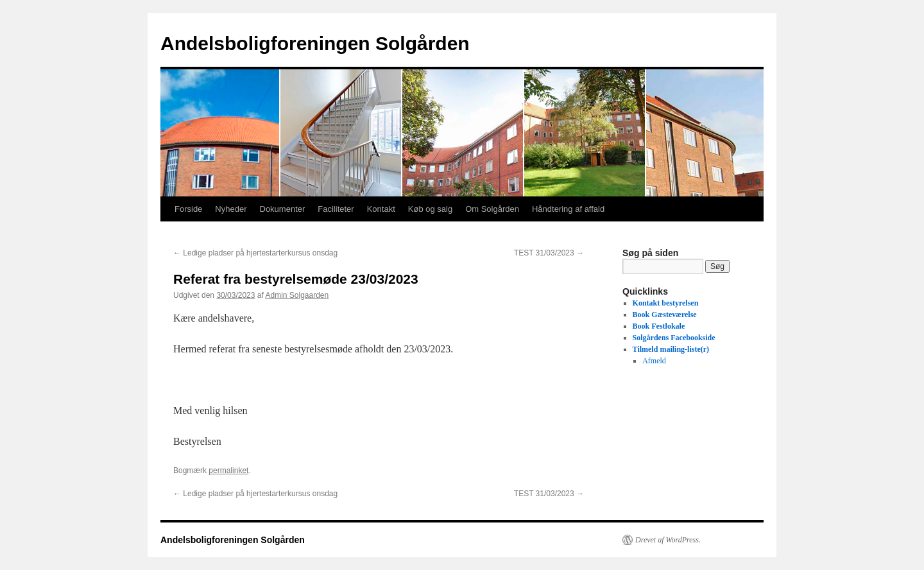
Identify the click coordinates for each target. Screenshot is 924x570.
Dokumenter (283, 209)
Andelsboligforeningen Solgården (315, 43)
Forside (188, 209)
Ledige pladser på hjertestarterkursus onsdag (255, 253)
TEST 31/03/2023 (549, 253)
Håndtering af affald (568, 209)
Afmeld (654, 361)
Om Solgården (492, 209)
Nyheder (231, 209)
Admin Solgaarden (297, 295)
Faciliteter (336, 209)
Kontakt (381, 209)
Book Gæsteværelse (665, 315)
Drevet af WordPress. (668, 540)
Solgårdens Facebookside (674, 338)
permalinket (228, 471)
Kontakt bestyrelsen (666, 303)
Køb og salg (430, 209)
